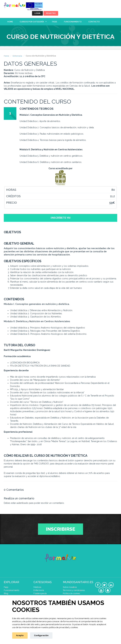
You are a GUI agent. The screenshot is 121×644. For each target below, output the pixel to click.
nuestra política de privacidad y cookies (60, 627)
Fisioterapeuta (40, 593)
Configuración (41, 635)
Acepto (20, 635)
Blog (6, 593)
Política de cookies (71, 593)
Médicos (37, 587)
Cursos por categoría (32, 22)
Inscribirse (60, 529)
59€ (112, 203)
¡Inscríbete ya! (61, 218)
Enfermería (17, 56)
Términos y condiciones (74, 590)
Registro (51, 13)
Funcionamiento (73, 22)
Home (10, 22)
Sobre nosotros (70, 587)
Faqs (55, 22)
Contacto (94, 22)
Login (37, 13)
